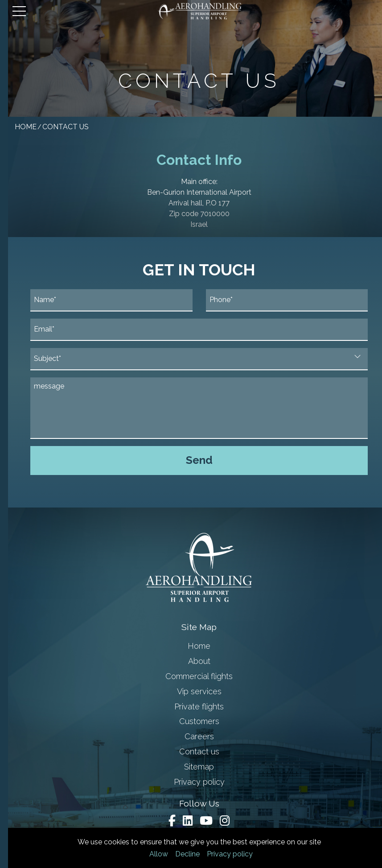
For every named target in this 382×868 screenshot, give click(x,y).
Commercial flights (191, 676)
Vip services (191, 691)
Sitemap (191, 767)
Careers (191, 736)
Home (191, 646)
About (191, 661)
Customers (191, 721)
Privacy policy (222, 854)
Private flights (191, 706)
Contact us (191, 751)
